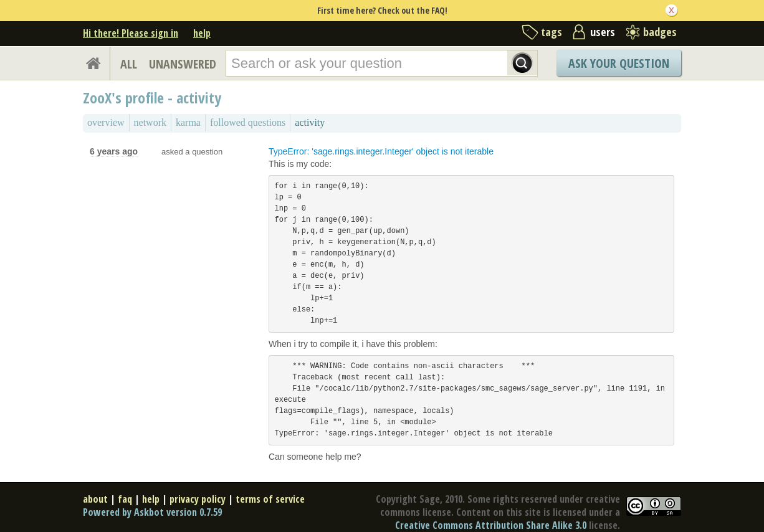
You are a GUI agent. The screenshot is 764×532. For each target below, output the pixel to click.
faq (125, 499)
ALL (129, 64)
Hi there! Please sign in (131, 33)
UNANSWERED (183, 64)
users (603, 32)
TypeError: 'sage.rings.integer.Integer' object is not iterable (381, 151)
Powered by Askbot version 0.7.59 (152, 512)
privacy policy (198, 499)
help (202, 33)
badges (660, 32)
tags (552, 32)
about (95, 499)
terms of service (270, 499)
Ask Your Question (619, 63)
